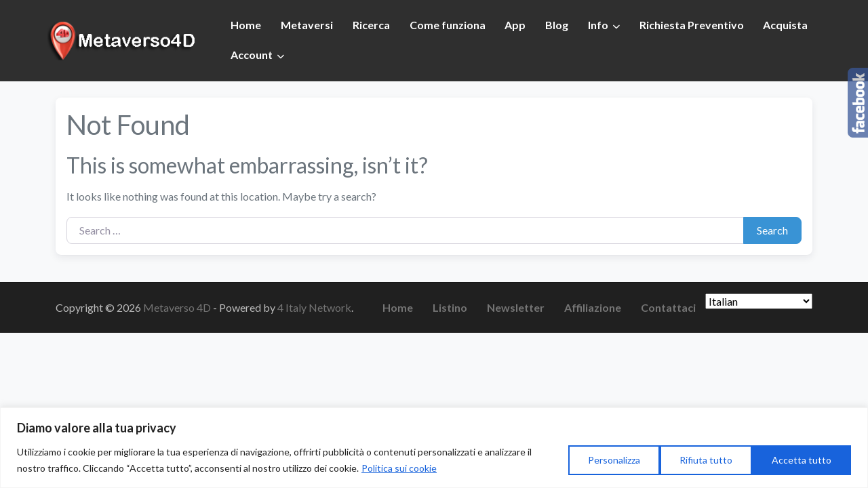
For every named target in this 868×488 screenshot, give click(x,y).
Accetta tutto (802, 460)
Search (772, 230)
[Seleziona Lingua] (759, 301)
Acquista (785, 25)
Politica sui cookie (399, 468)
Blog (557, 25)
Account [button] (252, 55)
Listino (450, 307)
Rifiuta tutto (706, 460)
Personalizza (614, 460)
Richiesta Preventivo (692, 25)
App (515, 25)
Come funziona (448, 25)
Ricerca (371, 25)
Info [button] (598, 25)
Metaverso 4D (178, 307)
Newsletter (516, 307)
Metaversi (307, 25)
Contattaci (668, 307)
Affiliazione (593, 307)
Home (246, 25)
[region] (434, 448)
